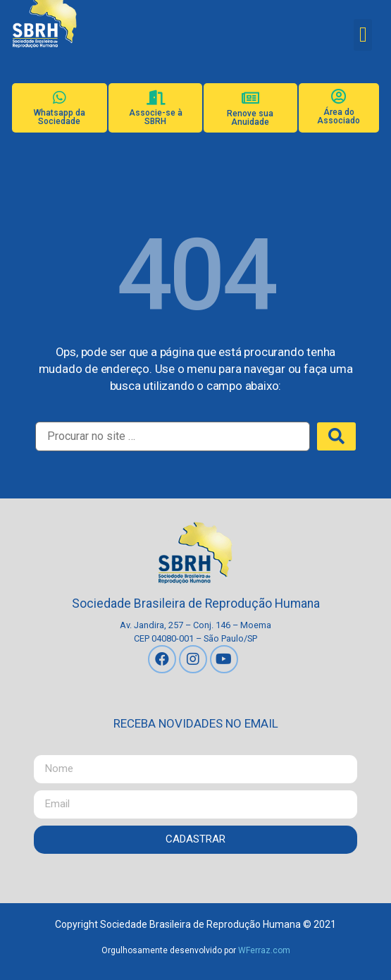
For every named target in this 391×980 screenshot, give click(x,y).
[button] (363, 35)
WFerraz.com (264, 950)
